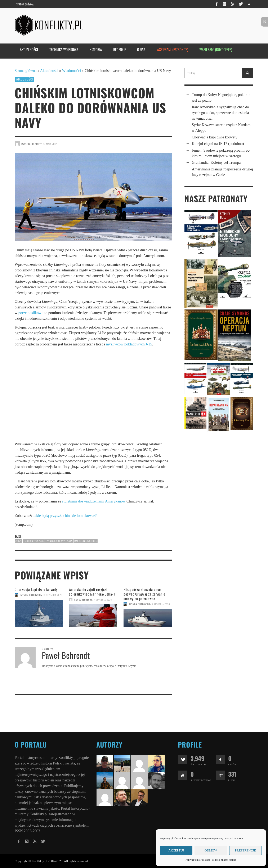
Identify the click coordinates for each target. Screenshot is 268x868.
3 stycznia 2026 (161, 604)
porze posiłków (30, 313)
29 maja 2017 (50, 144)
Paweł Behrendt (30, 144)
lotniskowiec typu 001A (59, 541)
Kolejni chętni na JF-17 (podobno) (218, 144)
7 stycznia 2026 (103, 600)
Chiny (19, 541)
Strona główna (26, 71)
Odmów (211, 850)
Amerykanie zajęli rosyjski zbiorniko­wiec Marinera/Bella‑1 (92, 592)
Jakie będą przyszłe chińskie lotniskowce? (65, 516)
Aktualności (49, 71)
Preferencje (245, 850)
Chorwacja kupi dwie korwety (36, 589)
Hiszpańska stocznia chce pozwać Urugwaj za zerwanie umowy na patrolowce (144, 594)
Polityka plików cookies (198, 860)
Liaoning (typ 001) (34, 541)
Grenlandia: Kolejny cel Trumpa (216, 162)
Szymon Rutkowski (31, 595)
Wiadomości (71, 71)
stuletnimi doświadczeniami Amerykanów (94, 501)
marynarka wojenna (86, 541)
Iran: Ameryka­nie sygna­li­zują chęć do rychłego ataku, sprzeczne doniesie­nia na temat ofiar (220, 113)
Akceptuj (176, 850)
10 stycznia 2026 (53, 595)
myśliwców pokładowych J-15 (129, 344)
